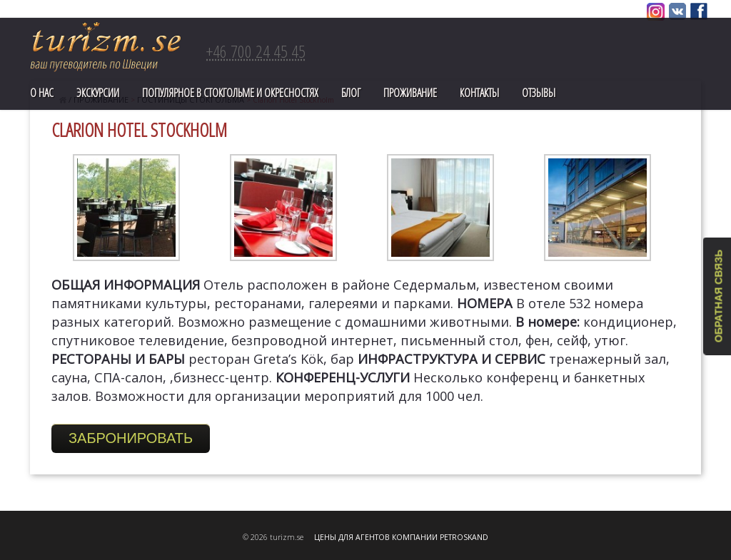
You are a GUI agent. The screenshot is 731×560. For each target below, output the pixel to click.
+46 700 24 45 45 (256, 51)
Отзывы (539, 93)
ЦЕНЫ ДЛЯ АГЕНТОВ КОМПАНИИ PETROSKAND (401, 537)
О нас (42, 93)
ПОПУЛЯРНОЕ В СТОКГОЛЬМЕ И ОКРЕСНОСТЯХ (230, 93)
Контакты (479, 93)
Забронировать (131, 438)
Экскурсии (98, 93)
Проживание (410, 93)
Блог (351, 93)
